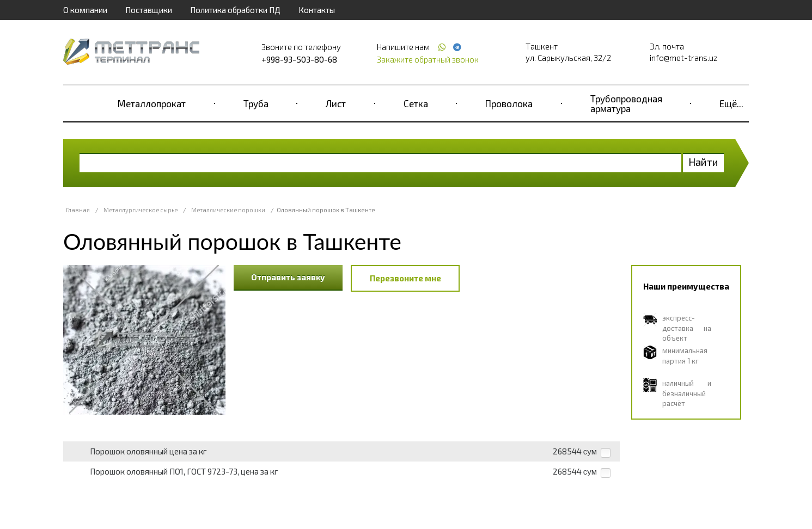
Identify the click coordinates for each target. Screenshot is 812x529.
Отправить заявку (288, 277)
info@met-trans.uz (684, 58)
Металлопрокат (152, 103)
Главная (78, 210)
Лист (336, 103)
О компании (85, 10)
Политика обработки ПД (235, 10)
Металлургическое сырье (141, 210)
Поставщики (149, 10)
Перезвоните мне (405, 278)
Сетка (416, 103)
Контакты (317, 10)
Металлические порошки (228, 210)
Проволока (509, 103)
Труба (256, 103)
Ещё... (731, 103)
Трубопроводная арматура (626, 103)
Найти (703, 162)
